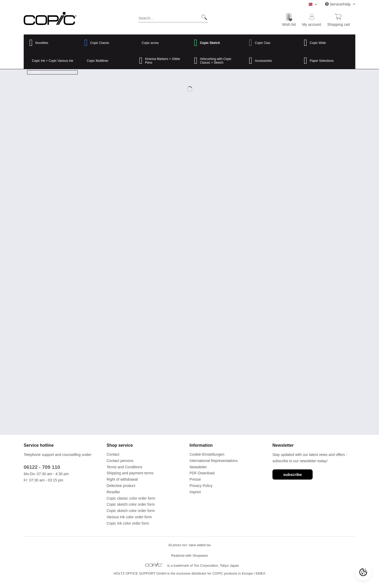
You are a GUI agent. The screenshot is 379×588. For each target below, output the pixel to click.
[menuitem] (173, 19)
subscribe (293, 474)
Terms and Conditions (124, 467)
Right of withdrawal (122, 479)
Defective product (121, 486)
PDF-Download (202, 473)
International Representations (214, 461)
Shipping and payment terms (130, 473)
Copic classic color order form (131, 498)
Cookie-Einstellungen (207, 454)
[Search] (202, 17)
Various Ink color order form (129, 517)
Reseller (113, 492)
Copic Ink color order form (128, 523)
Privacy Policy (201, 486)
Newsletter (198, 467)
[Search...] (173, 17)
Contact (113, 454)
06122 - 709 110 (42, 467)
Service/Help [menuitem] (338, 4)
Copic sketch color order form (131, 504)
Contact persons (120, 461)
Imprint (195, 492)
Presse (195, 479)
